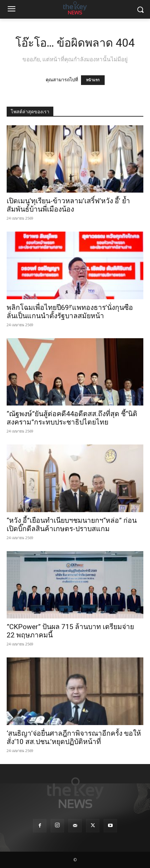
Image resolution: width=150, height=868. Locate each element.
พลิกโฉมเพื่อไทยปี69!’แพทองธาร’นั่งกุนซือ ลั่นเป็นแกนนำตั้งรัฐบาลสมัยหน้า (70, 312)
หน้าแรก (93, 80)
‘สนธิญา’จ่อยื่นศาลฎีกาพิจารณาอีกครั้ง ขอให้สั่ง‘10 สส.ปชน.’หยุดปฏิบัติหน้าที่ (74, 738)
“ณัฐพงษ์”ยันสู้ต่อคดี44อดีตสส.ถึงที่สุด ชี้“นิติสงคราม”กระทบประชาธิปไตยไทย (72, 418)
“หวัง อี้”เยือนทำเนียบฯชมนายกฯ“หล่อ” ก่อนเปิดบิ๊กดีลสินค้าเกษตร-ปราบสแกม (72, 525)
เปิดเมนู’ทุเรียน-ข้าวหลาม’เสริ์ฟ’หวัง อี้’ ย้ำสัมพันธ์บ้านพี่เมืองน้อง (68, 205)
